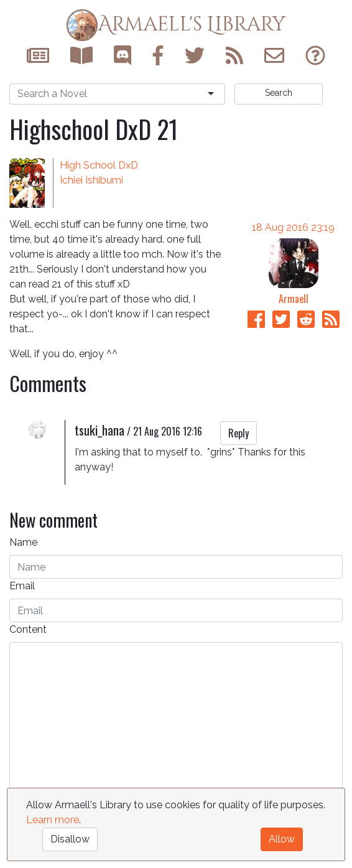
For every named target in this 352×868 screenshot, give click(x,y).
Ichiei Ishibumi (91, 180)
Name (23, 542)
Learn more (53, 820)
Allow (282, 839)
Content (28, 629)
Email (22, 586)
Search (279, 93)
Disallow (70, 839)
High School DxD (99, 165)
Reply (239, 433)
